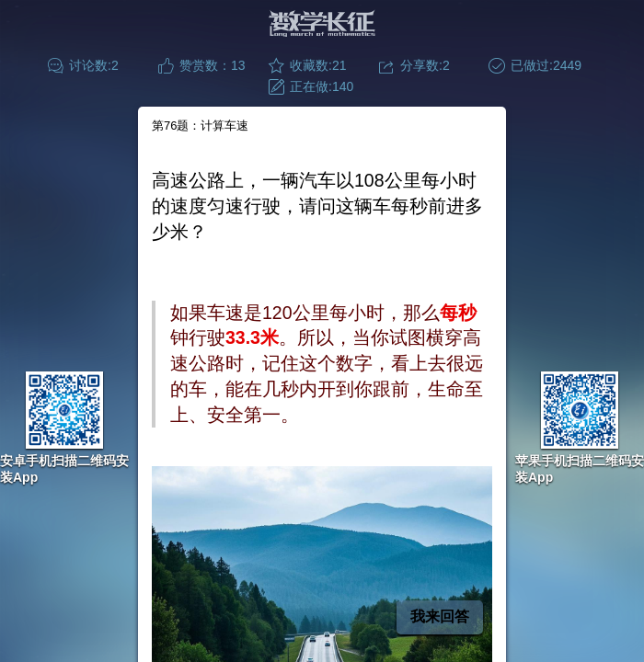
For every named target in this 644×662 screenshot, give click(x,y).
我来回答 (440, 616)
